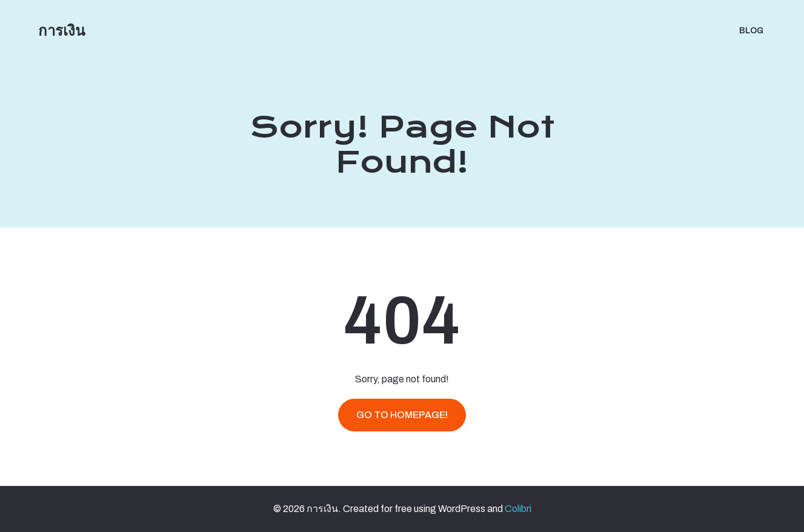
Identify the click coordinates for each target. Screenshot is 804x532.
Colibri (518, 509)
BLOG (751, 31)
